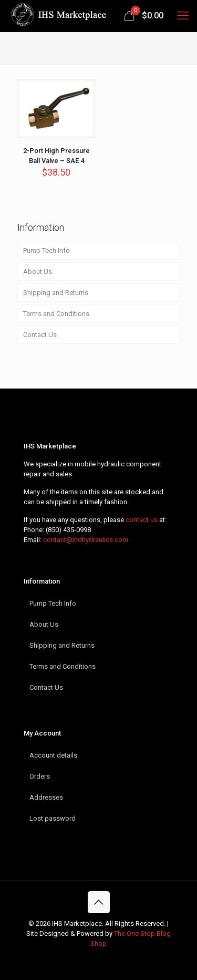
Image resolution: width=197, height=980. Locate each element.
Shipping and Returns (56, 293)
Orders (40, 776)
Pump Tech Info (46, 251)
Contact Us (40, 335)
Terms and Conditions (56, 314)
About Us (38, 272)
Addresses (46, 797)
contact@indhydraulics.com (86, 540)
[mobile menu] (183, 16)
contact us (142, 520)
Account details (53, 755)
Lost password (53, 818)
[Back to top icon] (99, 902)
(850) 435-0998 (68, 530)
